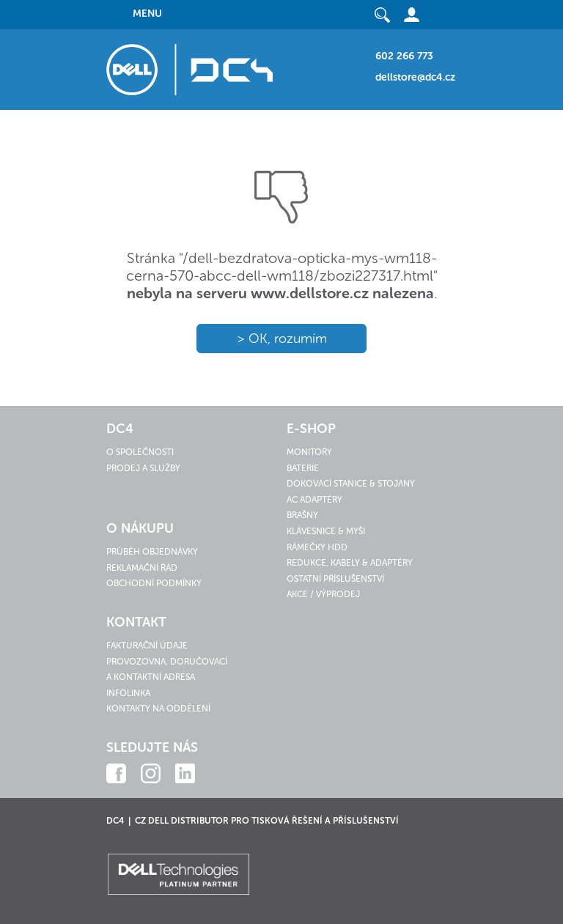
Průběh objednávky (152, 552)
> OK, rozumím (282, 339)
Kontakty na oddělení (158, 709)
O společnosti (140, 452)
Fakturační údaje (147, 646)
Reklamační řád (142, 568)
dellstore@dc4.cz (415, 77)
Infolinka (128, 693)
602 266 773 (404, 56)
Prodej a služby (143, 468)
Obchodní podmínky (154, 583)
